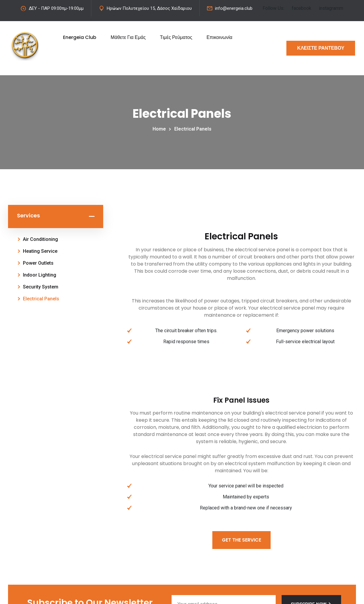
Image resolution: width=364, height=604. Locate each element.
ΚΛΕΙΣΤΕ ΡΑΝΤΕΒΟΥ (321, 48)
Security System (41, 287)
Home (160, 129)
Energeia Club (80, 37)
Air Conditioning (40, 239)
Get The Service (241, 540)
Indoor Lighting (40, 275)
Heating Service (40, 251)
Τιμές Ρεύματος (176, 37)
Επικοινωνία (219, 37)
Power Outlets (38, 263)
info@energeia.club (234, 8)
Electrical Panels (41, 299)
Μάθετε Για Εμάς (128, 37)
